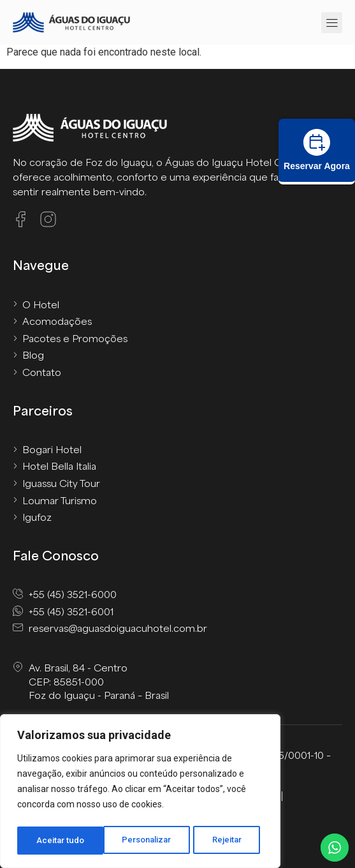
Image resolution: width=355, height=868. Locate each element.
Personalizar (61, 841)
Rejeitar (142, 841)
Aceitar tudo (222, 841)
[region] (140, 793)
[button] (332, 23)
